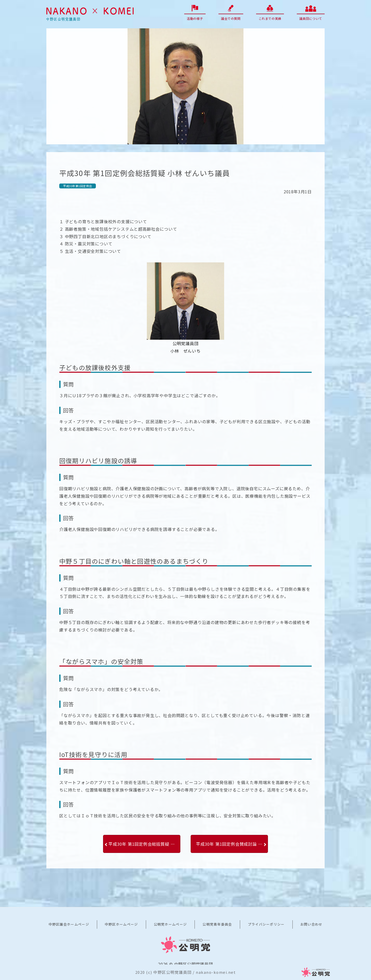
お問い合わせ (311, 924)
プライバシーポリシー (266, 924)
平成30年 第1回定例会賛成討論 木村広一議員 (232, 844)
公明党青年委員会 (217, 924)
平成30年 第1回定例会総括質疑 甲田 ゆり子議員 (144, 844)
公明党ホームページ (170, 924)
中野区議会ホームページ (69, 924)
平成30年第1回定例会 (78, 186)
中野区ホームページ (121, 924)
